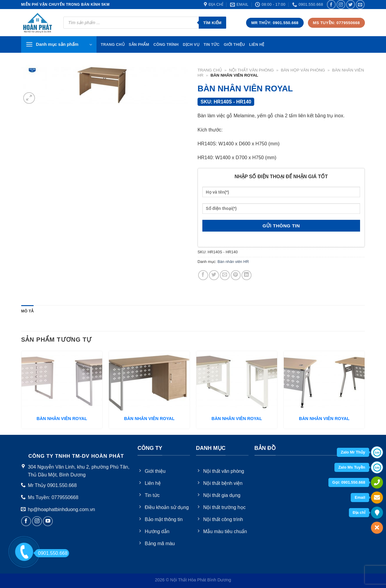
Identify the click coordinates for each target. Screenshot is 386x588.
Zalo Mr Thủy (353, 452)
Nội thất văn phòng (251, 70)
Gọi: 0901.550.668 (349, 482)
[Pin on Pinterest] (236, 275)
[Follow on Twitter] (351, 4)
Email (360, 497)
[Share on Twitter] (214, 275)
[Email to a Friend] (225, 275)
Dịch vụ (191, 44)
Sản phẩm (139, 44)
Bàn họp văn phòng (303, 70)
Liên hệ (257, 44)
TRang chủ (113, 44)
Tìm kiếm (212, 23)
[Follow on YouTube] (48, 521)
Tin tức (212, 44)
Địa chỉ (359, 512)
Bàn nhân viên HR (233, 262)
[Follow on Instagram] (341, 4)
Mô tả (27, 311)
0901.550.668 (51, 553)
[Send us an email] (360, 4)
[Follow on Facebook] (331, 4)
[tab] (27, 311)
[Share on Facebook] (203, 275)
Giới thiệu (234, 44)
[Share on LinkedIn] (247, 275)
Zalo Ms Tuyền (352, 467)
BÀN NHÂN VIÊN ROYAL (62, 419)
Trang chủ (210, 70)
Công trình (166, 44)
